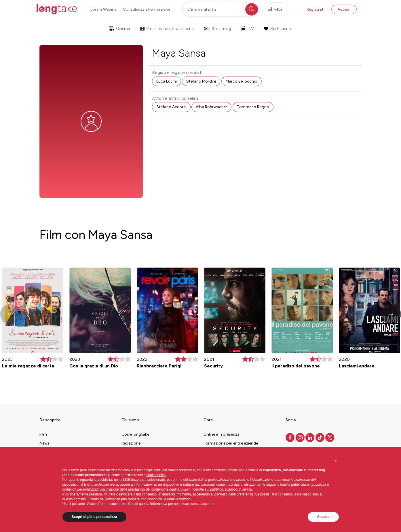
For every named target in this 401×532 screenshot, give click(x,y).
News (44, 443)
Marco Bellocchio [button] (242, 81)
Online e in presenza (222, 434)
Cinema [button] (119, 29)
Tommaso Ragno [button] (253, 107)
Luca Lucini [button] (167, 81)
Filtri (275, 9)
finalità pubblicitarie (295, 485)
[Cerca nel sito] (221, 9)
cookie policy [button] (156, 475)
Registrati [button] (316, 9)
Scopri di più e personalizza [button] (94, 517)
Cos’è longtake (135, 434)
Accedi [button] (344, 9)
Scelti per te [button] (278, 29)
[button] (391, 314)
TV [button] (248, 28)
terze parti (139, 480)
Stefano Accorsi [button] (171, 107)
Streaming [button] (217, 29)
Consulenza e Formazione (147, 9)
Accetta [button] (323, 517)
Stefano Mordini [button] (201, 81)
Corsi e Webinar (104, 9)
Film (43, 434)
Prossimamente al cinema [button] (167, 29)
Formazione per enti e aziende (231, 443)
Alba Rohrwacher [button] (211, 107)
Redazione (131, 443)
